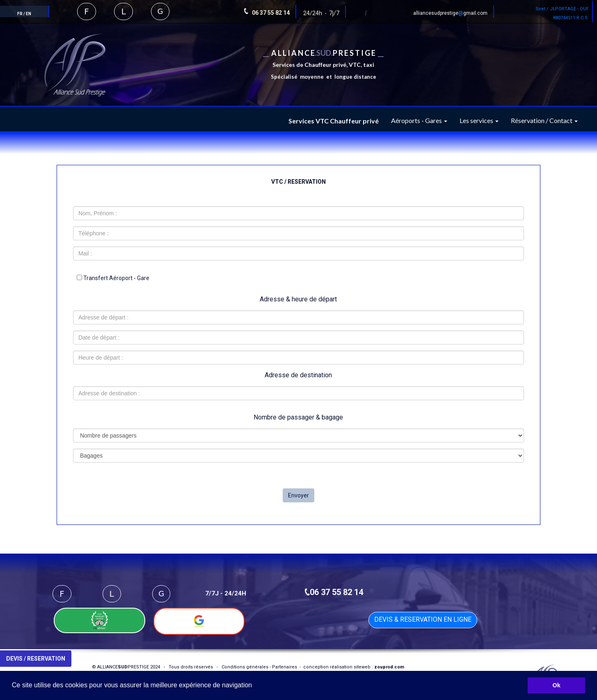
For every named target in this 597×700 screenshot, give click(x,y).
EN (29, 14)
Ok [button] (557, 685)
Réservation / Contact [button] (544, 120)
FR (20, 14)
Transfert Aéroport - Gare (113, 278)
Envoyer (298, 495)
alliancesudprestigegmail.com (450, 13)
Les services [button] (479, 120)
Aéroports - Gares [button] (419, 120)
